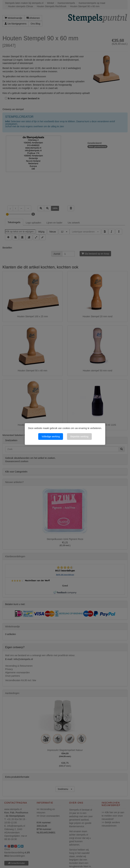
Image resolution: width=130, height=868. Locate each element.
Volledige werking (51, 436)
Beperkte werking (79, 436)
